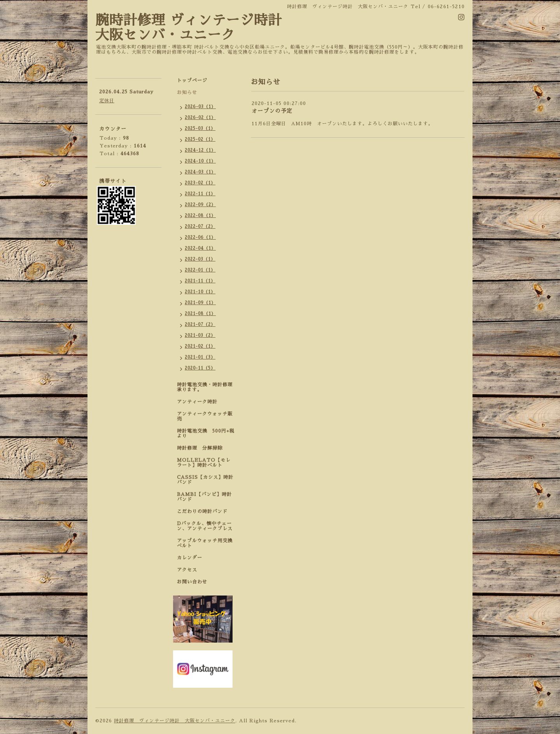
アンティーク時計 (200, 402)
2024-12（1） (200, 150)
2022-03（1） (200, 259)
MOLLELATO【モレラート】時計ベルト (204, 463)
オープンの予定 (272, 111)
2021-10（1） (200, 292)
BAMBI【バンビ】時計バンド (204, 497)
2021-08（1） (200, 314)
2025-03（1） (200, 129)
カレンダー (190, 558)
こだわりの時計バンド (205, 512)
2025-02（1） (200, 139)
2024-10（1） (200, 161)
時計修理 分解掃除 (202, 448)
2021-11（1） (200, 281)
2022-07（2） (200, 227)
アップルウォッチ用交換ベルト (205, 543)
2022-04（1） (200, 248)
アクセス (187, 570)
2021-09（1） (200, 303)
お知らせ (187, 93)
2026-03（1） (200, 107)
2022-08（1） (200, 216)
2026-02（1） (200, 118)
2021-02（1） (200, 346)
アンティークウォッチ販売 (205, 416)
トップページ (192, 81)
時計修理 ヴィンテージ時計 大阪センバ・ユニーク (175, 721)
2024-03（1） (200, 172)
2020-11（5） (200, 368)
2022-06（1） (200, 237)
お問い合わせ (192, 582)
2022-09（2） (200, 205)
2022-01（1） (200, 270)
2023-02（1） (200, 183)
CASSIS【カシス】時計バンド (205, 480)
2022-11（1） (200, 194)
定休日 (107, 101)
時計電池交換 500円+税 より (208, 434)
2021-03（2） (200, 335)
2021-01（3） (200, 357)
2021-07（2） (200, 325)
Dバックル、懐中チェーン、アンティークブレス (205, 526)
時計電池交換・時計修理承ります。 (205, 387)
